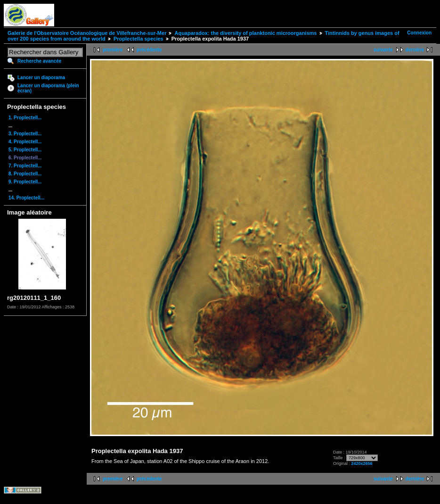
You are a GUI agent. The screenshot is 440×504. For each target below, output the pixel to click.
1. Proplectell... (25, 118)
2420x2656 (362, 463)
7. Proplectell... (25, 166)
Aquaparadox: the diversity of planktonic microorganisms (245, 33)
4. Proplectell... (25, 142)
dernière (415, 50)
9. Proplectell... (25, 182)
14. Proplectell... (26, 198)
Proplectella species (139, 39)
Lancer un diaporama (41, 78)
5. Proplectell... (25, 150)
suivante (383, 50)
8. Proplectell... (25, 174)
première (113, 50)
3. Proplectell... (25, 134)
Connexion (419, 33)
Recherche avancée (39, 61)
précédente (149, 50)
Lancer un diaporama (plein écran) (48, 88)
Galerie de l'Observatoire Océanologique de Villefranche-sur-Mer (87, 33)
